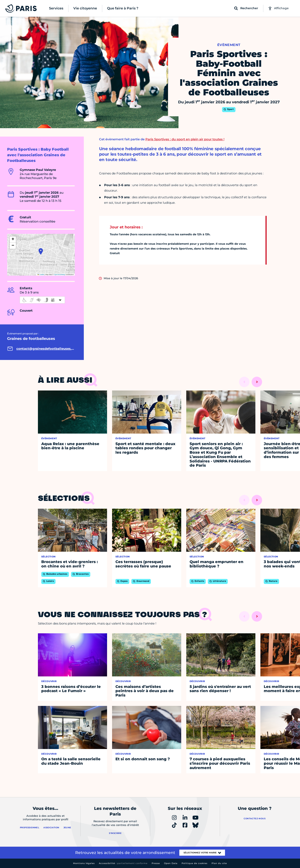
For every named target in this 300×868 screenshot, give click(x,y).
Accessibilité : (123, 863)
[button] (41, 251)
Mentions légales (84, 863)
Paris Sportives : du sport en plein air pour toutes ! (185, 139)
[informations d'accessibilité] (42, 300)
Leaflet (41, 275)
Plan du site (219, 863)
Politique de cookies (195, 863)
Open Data (171, 863)
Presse (156, 863)
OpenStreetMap (60, 275)
